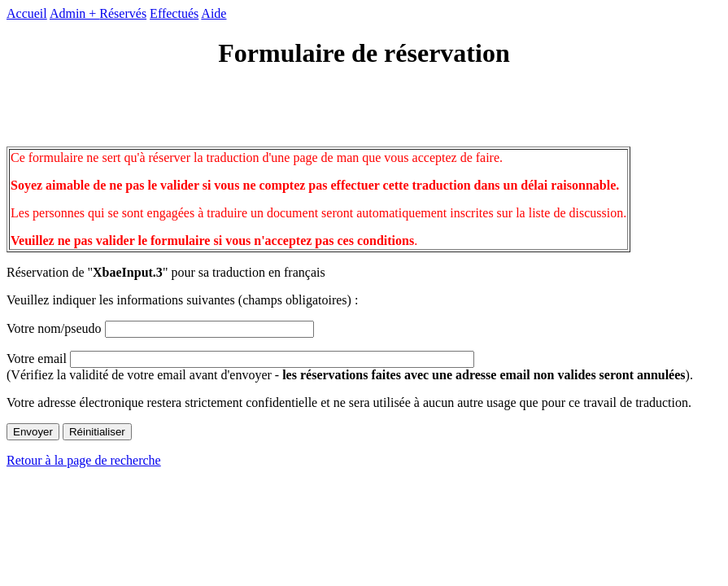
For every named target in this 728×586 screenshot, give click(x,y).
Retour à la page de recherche (84, 460)
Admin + (74, 13)
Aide (214, 13)
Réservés (123, 13)
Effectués (174, 13)
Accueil (27, 13)
